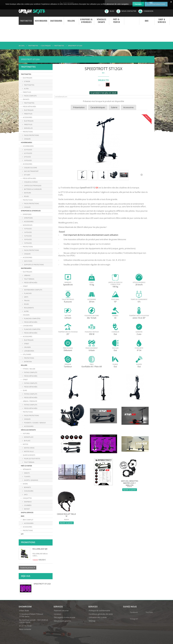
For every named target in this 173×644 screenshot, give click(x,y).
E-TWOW (27, 81)
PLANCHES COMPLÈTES (32, 318)
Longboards (29, 351)
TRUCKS (27, 301)
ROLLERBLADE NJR (40, 549)
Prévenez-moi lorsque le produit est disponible (103, 101)
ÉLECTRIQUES (27, 78)
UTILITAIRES (27, 354)
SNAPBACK (28, 502)
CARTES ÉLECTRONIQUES (32, 186)
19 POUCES (28, 243)
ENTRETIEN (28, 362)
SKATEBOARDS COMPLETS (33, 290)
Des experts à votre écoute (65, 617)
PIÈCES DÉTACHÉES (29, 107)
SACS (26, 495)
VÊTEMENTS (27, 469)
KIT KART (27, 175)
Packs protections (31, 135)
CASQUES (27, 207)
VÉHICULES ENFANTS (102, 21)
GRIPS (26, 297)
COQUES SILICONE (30, 168)
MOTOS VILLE (29, 451)
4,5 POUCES (28, 150)
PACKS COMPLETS (30, 96)
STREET (25, 286)
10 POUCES (28, 160)
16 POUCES (28, 236)
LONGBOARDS (28, 326)
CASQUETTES (27, 498)
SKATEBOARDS (56, 21)
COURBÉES (28, 505)
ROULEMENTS (29, 308)
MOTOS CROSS (29, 448)
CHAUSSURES (28, 491)
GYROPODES (27, 214)
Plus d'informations (156, 4)
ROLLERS (71, 21)
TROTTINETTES (26, 21)
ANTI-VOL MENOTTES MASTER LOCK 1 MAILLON (130, 483)
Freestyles (28, 124)
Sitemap (92, 621)
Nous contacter (126, 11)
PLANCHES (28, 293)
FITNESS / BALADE (29, 369)
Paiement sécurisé (61, 611)
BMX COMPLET (28, 520)
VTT (22, 534)
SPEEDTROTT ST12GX (42, 584)
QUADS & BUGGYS (29, 455)
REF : (103, 73)
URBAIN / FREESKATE (30, 401)
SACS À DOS (28, 261)
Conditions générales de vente (101, 614)
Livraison (58, 614)
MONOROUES (27, 225)
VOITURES (26, 433)
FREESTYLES (27, 92)
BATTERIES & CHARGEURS (33, 189)
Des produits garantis (62, 621)
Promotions (28, 542)
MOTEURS (27, 193)
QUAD (25, 390)
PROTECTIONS (28, 132)
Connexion (146, 11)
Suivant (141, 175)
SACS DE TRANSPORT (31, 171)
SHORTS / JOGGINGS (31, 480)
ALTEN (26, 89)
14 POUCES (28, 232)
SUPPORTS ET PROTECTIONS (34, 265)
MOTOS (25, 444)
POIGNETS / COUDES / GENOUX (35, 423)
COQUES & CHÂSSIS (31, 182)
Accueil (22, 46)
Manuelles (28, 128)
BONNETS (27, 487)
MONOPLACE (28, 437)
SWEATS (27, 473)
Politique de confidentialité (99, 611)
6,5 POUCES (28, 153)
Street (26, 344)
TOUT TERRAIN (29, 279)
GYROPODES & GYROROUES (86, 21)
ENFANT (27, 509)
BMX (147, 21)
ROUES (26, 196)
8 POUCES (27, 157)
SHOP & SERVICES (162, 21)
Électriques (29, 121)
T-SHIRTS (27, 477)
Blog (109, 11)
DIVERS (25, 484)
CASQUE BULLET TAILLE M (66, 515)
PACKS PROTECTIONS (31, 204)
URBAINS (27, 275)
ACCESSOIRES (27, 117)
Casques (27, 139)
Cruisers (27, 347)
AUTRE (26, 311)
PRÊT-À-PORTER (117, 21)
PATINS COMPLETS (30, 372)
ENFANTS (26, 99)
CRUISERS (26, 315)
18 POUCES (28, 239)
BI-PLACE (27, 441)
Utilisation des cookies (98, 617)
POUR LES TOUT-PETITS (32, 459)
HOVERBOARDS (41, 21)
